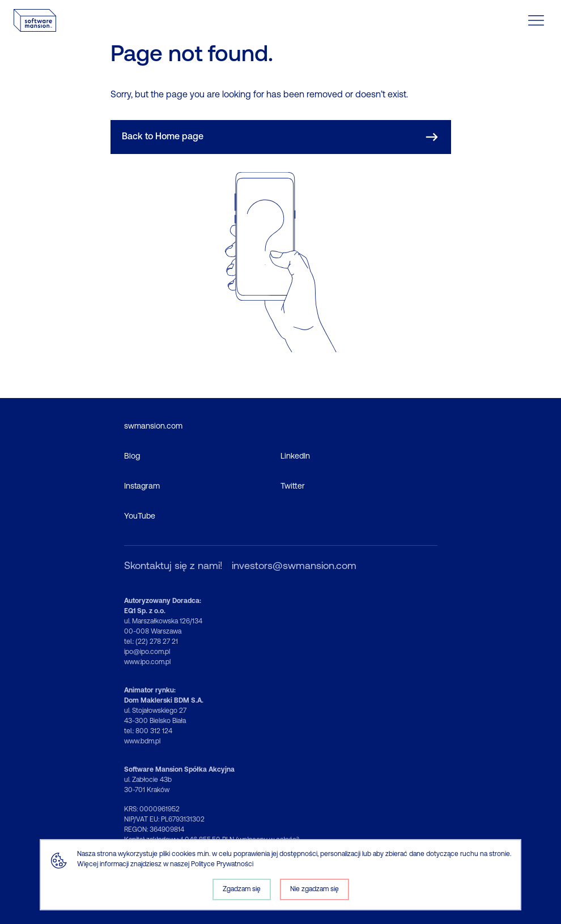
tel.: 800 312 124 (148, 731)
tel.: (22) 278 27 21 (151, 642)
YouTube (140, 517)
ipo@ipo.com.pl (147, 652)
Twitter (293, 487)
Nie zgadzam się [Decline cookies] (314, 889)
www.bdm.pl (142, 742)
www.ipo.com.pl (147, 662)
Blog (132, 457)
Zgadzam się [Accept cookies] (242, 889)
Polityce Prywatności (222, 865)
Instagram (142, 487)
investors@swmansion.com (294, 566)
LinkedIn (295, 457)
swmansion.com (153, 427)
